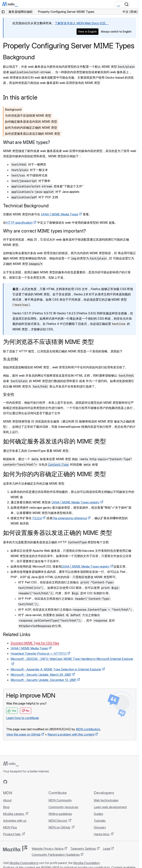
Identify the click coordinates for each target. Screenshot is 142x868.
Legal (107, 849)
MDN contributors (88, 729)
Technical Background (26, 206)
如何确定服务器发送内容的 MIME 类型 (31, 122)
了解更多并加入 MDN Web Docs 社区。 (82, 23)
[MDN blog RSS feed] (32, 782)
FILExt (37, 518)
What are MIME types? (26, 142)
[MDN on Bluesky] (12, 782)
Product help (12, 834)
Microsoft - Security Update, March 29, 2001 (41, 675)
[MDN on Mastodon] (26, 782)
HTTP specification (19, 223)
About (7, 800)
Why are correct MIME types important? (44, 231)
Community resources (63, 807)
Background (19, 57)
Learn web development (110, 807)
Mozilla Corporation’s (24, 863)
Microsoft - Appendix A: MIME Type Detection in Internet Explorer (56, 669)
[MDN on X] (19, 782)
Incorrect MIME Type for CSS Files (35, 643)
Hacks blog (102, 834)
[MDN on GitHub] (5, 782)
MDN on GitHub (60, 827)
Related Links (17, 634)
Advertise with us (15, 821)
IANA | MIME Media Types (60, 214)
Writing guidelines (60, 814)
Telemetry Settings (83, 849)
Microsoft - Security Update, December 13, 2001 (43, 680)
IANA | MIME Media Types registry (76, 502)
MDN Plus (10, 827)
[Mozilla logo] (15, 848)
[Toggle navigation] (135, 4)
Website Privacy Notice (48, 849)
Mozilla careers (14, 814)
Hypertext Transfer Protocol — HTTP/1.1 (39, 654)
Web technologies (106, 800)
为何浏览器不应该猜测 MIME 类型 (28, 116)
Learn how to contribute (23, 718)
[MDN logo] (11, 764)
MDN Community (60, 800)
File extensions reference (70, 518)
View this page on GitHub (23, 734)
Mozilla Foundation (86, 863)
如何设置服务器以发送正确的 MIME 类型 (33, 134)
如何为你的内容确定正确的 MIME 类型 (31, 128)
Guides (98, 814)
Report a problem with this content (71, 734)
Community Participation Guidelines (56, 855)
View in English (87, 32)
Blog (6, 807)
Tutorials (100, 821)
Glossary (100, 827)
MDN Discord (58, 821)
